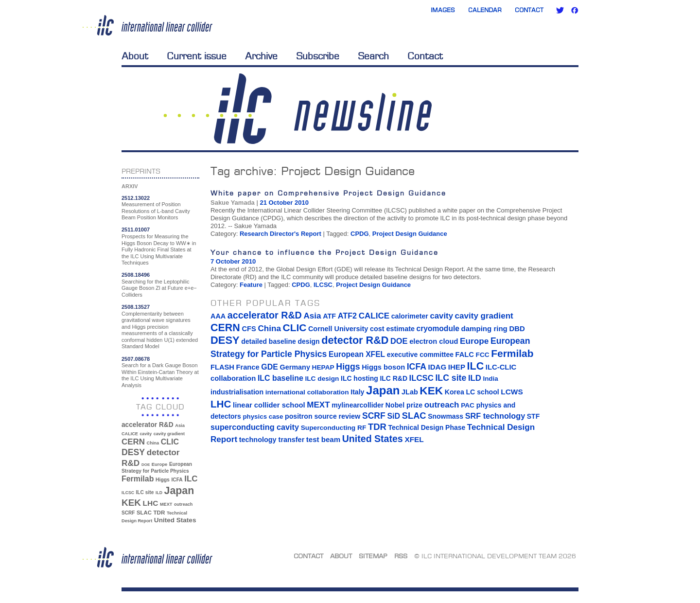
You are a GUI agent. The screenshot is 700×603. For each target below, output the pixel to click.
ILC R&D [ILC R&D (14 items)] (394, 378)
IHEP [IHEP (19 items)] (457, 367)
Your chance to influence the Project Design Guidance (324, 252)
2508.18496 (136, 275)
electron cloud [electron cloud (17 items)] (434, 341)
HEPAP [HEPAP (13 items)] (323, 367)
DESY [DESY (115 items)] (133, 452)
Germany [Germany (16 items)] (295, 367)
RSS (401, 556)
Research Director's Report (280, 234)
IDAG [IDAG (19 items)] (437, 367)
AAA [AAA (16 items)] (218, 316)
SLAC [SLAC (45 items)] (144, 513)
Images (443, 10)
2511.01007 (136, 230)
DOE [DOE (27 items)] (146, 465)
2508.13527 (136, 307)
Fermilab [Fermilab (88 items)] (138, 479)
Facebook (575, 10)
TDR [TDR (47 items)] (159, 512)
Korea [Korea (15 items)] (455, 392)
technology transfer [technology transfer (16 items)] (272, 440)
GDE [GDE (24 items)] (270, 367)
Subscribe (318, 56)
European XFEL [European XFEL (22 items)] (357, 354)
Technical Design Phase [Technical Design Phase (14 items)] (427, 427)
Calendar (485, 10)
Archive (261, 56)
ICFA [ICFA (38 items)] (177, 480)
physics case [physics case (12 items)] (263, 417)
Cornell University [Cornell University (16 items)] (338, 329)
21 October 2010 (284, 203)
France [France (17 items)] (248, 367)
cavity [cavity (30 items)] (146, 434)
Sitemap (373, 556)
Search (373, 56)
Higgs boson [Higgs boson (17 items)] (383, 367)
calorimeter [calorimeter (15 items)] (410, 316)
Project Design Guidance (410, 234)
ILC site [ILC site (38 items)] (145, 492)
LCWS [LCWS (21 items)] (512, 392)
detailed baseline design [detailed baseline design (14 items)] (280, 341)
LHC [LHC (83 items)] (151, 503)
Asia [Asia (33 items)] (180, 426)
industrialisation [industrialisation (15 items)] (237, 392)
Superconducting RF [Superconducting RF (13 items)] (334, 428)
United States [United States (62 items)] (175, 520)
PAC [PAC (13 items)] (468, 405)
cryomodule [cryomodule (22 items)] (438, 328)
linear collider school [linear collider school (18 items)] (269, 405)
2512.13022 (136, 198)
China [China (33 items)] (153, 443)
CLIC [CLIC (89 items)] (170, 442)
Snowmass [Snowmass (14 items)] (446, 416)
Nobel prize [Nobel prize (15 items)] (404, 405)
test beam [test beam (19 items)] (323, 439)
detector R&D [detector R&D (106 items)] (355, 340)
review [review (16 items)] (349, 416)
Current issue (197, 56)
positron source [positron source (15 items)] (311, 416)
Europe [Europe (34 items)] (159, 464)
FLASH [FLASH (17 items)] (222, 367)
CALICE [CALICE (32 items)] (130, 434)
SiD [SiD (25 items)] (394, 416)
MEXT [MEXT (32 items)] (166, 504)
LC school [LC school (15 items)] (482, 392)
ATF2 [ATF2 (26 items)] (347, 316)
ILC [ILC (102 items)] (191, 479)
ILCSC (323, 285)
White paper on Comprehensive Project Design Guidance (328, 193)
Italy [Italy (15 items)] (357, 392)
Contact (529, 10)
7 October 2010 (233, 261)
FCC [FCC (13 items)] (483, 355)
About (135, 56)
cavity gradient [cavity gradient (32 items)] (169, 434)
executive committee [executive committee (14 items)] (420, 355)
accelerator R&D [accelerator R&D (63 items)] (148, 425)
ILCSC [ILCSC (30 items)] (128, 493)
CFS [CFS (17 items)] (249, 329)
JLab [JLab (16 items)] (410, 392)
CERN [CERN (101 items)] (133, 442)
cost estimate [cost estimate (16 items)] (392, 329)
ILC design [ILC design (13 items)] (322, 379)
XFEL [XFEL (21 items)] (414, 439)
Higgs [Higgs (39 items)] (163, 480)
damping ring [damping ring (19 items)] (484, 328)
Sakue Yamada (233, 203)
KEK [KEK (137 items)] (131, 503)
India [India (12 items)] (490, 379)
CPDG (360, 234)
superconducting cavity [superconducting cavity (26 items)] (255, 427)
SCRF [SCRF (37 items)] (128, 513)
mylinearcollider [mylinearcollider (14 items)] (358, 405)
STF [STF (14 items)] (533, 416)
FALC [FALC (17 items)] (465, 355)
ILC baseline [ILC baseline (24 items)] (280, 378)
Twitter (560, 10)
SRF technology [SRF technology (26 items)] (495, 416)
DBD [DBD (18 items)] (517, 329)
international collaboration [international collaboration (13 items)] (307, 392)
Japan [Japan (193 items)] (179, 491)
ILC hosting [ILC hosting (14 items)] (359, 378)
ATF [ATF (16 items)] (329, 316)
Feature (251, 285)
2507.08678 (136, 359)
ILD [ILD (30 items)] (159, 493)
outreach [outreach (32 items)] (183, 504)
